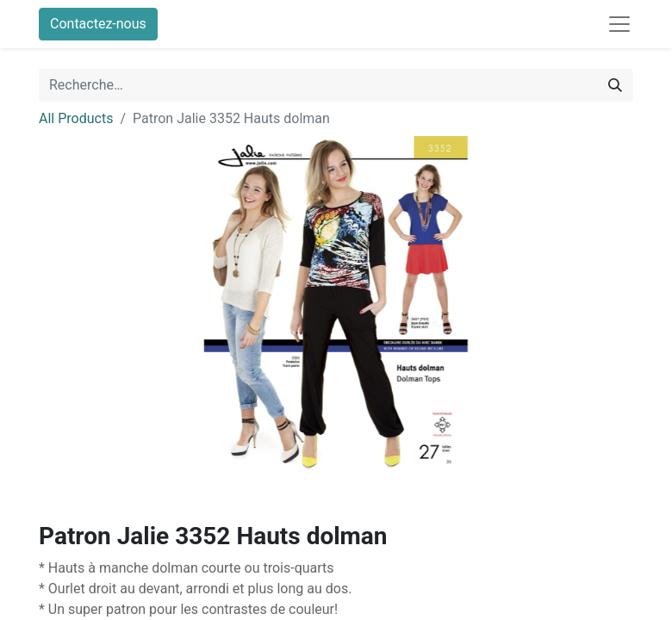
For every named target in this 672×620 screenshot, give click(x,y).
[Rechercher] (615, 85)
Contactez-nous (98, 24)
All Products (76, 118)
